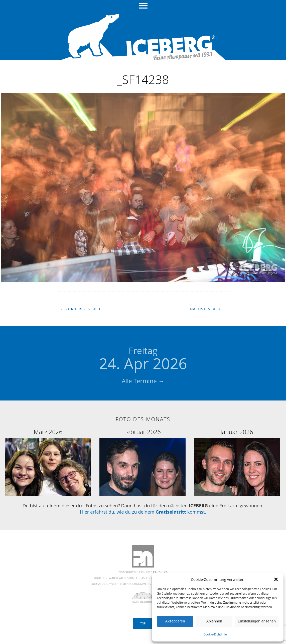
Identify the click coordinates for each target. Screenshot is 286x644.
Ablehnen (214, 621)
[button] (276, 579)
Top (143, 623)
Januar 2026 (237, 432)
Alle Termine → (143, 381)
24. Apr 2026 (143, 359)
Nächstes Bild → (208, 309)
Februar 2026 (142, 432)
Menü (143, 6)
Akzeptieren (175, 621)
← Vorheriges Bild (80, 309)
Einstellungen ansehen (257, 621)
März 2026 (48, 432)
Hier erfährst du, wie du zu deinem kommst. (143, 512)
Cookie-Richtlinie (215, 634)
